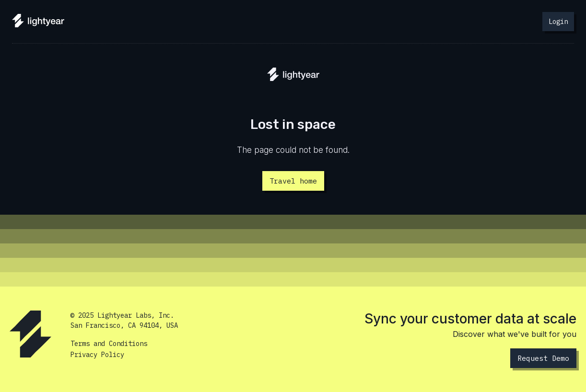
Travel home (293, 181)
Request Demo (543, 358)
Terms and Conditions (109, 344)
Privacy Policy (97, 355)
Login (558, 22)
